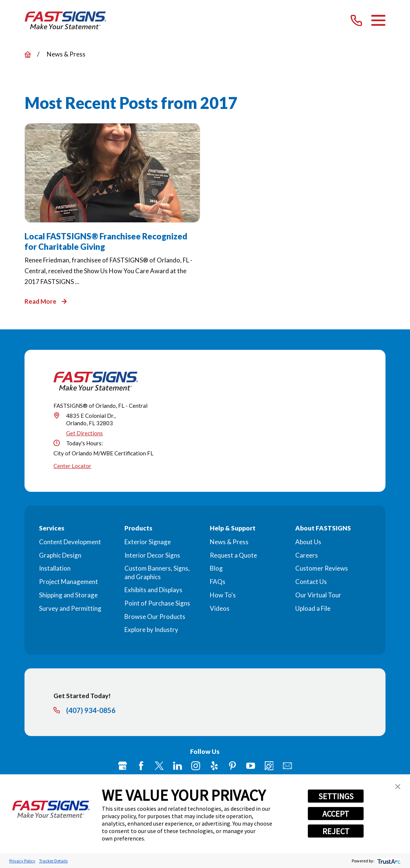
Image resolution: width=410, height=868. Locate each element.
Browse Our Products (155, 617)
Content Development (70, 542)
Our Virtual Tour (318, 595)
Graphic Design (60, 555)
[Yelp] (214, 766)
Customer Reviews (322, 568)
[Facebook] (141, 766)
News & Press (229, 542)
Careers (307, 555)
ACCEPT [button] (336, 814)
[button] (398, 787)
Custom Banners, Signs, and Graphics (157, 572)
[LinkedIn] (178, 766)
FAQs (218, 582)
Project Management (69, 582)
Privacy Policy (22, 861)
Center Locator (72, 466)
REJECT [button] (336, 831)
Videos (220, 608)
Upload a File (313, 608)
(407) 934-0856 (91, 711)
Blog (216, 568)
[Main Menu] (378, 20)
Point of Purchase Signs (157, 603)
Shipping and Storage (68, 595)
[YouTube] (251, 766)
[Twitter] (159, 766)
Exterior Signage (148, 542)
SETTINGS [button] (336, 796)
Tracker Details (53, 861)
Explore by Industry (151, 630)
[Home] (66, 21)
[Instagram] (196, 766)
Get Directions (84, 433)
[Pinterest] (232, 766)
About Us (308, 542)
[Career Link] (269, 766)
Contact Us (311, 582)
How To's (223, 595)
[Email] (287, 766)
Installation (55, 568)
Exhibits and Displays (153, 590)
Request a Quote (233, 555)
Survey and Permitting (70, 608)
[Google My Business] (123, 766)
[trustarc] (388, 861)
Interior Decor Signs (152, 555)
